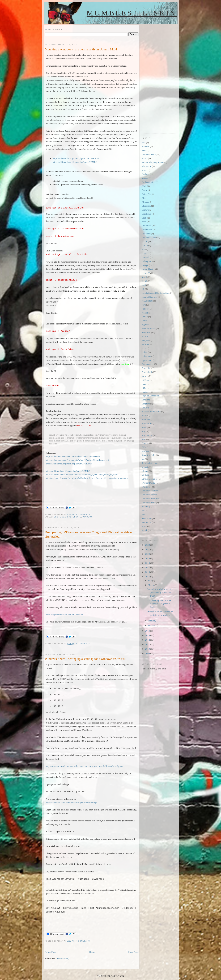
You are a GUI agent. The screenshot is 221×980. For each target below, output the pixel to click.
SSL (144, 439)
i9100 (144, 281)
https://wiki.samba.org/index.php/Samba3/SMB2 (75, 162)
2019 (148, 558)
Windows (88, 517)
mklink (145, 336)
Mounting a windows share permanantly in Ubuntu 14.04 (81, 49)
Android (145, 174)
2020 (148, 554)
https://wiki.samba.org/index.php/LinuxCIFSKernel (76, 158)
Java (144, 305)
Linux (63, 517)
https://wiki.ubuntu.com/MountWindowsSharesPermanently (73, 456)
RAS (144, 384)
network (145, 344)
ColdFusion (147, 230)
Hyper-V (146, 273)
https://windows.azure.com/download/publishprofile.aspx (72, 803)
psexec (145, 376)
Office (145, 352)
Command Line (149, 237)
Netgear (145, 340)
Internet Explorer (149, 297)
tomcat (145, 467)
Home (92, 952)
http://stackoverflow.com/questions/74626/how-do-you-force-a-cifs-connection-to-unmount (87, 478)
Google (145, 265)
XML (144, 526)
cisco (144, 222)
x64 (143, 510)
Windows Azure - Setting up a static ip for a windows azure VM (85, 659)
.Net (144, 142)
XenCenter (147, 518)
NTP (144, 348)
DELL (145, 241)
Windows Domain (150, 491)
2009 (148, 653)
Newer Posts (50, 952)
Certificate (146, 214)
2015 (148, 577)
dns (143, 249)
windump (146, 506)
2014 (148, 631)
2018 (148, 563)
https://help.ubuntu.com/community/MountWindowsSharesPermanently (78, 460)
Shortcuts (146, 419)
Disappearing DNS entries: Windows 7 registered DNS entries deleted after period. (89, 534)
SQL (144, 431)
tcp (143, 459)
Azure (144, 190)
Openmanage (148, 364)
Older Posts (133, 952)
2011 (148, 644)
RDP (144, 388)
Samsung (146, 400)
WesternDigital (148, 483)
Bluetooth (146, 206)
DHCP (145, 245)
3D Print (146, 146)
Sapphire (146, 404)
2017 (148, 567)
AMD (144, 170)
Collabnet (146, 234)
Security (145, 408)
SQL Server (147, 435)
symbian (146, 451)
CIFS (56, 517)
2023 (148, 545)
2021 (148, 549)
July (150, 581)
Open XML (147, 360)
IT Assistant (147, 301)
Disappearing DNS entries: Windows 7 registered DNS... (159, 604)
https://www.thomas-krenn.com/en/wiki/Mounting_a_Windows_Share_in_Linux (82, 474)
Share (144, 415)
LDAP (145, 317)
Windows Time (149, 503)
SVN (144, 447)
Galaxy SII (147, 261)
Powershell (147, 372)
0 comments (83, 514)
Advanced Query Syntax (153, 162)
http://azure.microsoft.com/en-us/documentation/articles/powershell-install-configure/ (84, 766)
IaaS (144, 285)
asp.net (145, 178)
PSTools (145, 380)
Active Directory (149, 154)
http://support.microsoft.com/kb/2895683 (64, 615)
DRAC (145, 253)
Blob (144, 198)
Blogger (145, 202)
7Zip (144, 150)
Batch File (146, 194)
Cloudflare (147, 226)
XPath (145, 530)
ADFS (145, 158)
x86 (143, 514)
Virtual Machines (150, 479)
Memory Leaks (149, 329)
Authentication (148, 182)
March (151, 585)
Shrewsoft (146, 423)
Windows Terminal (150, 499)
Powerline (146, 368)
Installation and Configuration (155, 293)
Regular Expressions (151, 396)
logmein (145, 325)
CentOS (145, 210)
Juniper (145, 309)
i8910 (144, 277)
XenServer (147, 522)
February (152, 621)
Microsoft (146, 332)
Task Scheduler (149, 455)
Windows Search (149, 495)
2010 (148, 649)
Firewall (145, 257)
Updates (145, 475)
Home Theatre (148, 269)
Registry (146, 392)
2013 (148, 635)
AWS (144, 186)
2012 (148, 640)
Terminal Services (150, 463)
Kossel (145, 313)
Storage (145, 443)
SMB (69, 517)
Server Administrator (151, 411)
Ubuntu (77, 517)
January (152, 625)
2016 (148, 572)
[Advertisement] (156, 77)
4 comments (83, 941)
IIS (143, 289)
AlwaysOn (147, 166)
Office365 (146, 356)
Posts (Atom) (63, 958)
